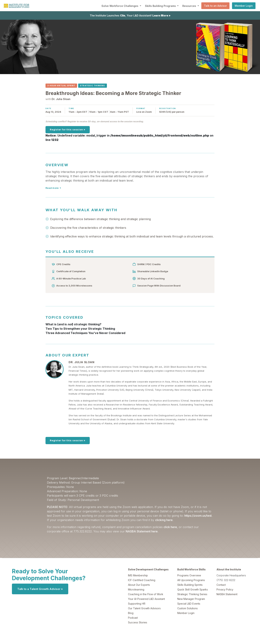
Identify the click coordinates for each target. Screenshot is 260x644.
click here (170, 527)
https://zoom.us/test (198, 516)
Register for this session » (68, 129)
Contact (221, 585)
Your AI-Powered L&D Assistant (146, 599)
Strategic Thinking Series (192, 594)
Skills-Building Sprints (190, 585)
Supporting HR (137, 604)
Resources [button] (190, 6)
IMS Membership (138, 575)
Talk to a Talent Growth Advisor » (40, 589)
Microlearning (136, 589)
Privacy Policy (225, 589)
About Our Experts (139, 585)
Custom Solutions (188, 608)
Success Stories (138, 622)
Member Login (244, 6)
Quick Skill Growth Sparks (193, 589)
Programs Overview (189, 575)
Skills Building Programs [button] (161, 6)
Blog (131, 613)
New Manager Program (191, 599)
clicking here (164, 520)
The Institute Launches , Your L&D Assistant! (130, 15)
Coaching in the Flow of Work (146, 594)
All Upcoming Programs (191, 580)
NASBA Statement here (142, 531)
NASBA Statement (227, 594)
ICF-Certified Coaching (142, 580)
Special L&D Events (189, 604)
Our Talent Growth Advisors (144, 608)
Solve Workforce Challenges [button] (120, 6)
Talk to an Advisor (215, 6)
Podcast (133, 618)
